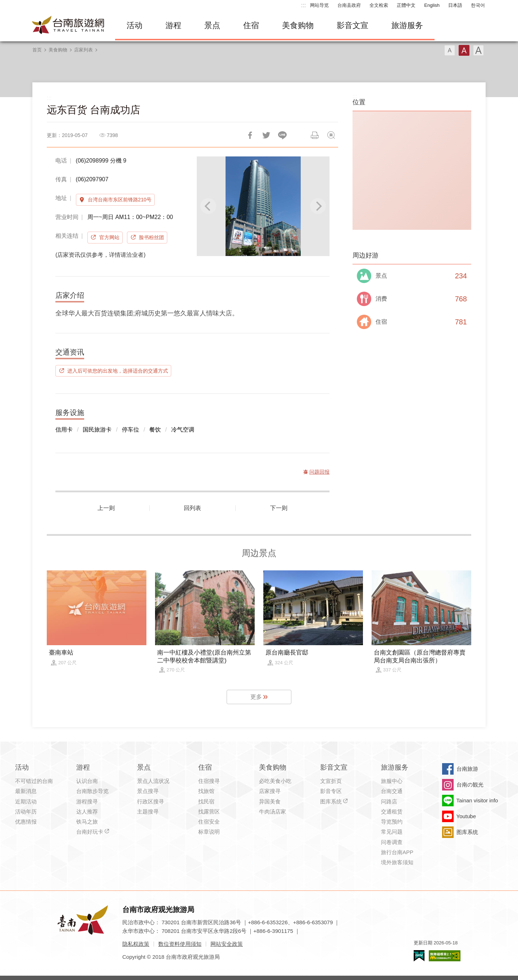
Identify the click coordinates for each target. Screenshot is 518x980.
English (432, 5)
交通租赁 (392, 812)
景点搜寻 (148, 791)
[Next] (318, 206)
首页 (37, 50)
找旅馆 (206, 791)
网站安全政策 (227, 944)
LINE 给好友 (282, 135)
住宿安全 (209, 822)
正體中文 (406, 5)
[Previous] (208, 206)
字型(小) (450, 50)
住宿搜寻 (209, 781)
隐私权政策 (136, 944)
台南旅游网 (68, 26)
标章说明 (209, 832)
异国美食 (270, 801)
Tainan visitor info (477, 800)
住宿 (251, 25)
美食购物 (298, 25)
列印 (315, 135)
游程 (173, 25)
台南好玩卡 (90, 832)
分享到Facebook (250, 135)
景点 (212, 25)
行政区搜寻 (151, 801)
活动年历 (26, 812)
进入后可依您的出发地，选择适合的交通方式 (118, 371)
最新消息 (26, 791)
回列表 (192, 508)
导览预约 (392, 822)
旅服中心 (392, 781)
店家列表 (83, 50)
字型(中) (464, 50)
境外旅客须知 (397, 862)
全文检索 (379, 5)
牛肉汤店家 (272, 812)
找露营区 (209, 812)
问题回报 (331, 135)
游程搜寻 (87, 801)
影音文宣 (353, 25)
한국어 (478, 5)
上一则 (106, 508)
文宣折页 (331, 781)
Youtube (466, 816)
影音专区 (331, 791)
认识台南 (87, 781)
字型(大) (478, 50)
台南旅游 (467, 769)
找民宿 (206, 801)
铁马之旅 (87, 822)
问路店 (389, 801)
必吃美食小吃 (275, 781)
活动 (135, 25)
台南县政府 (349, 5)
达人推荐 (87, 812)
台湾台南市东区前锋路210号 (120, 200)
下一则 (279, 508)
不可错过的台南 (34, 781)
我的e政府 (419, 956)
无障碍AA (445, 956)
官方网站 (109, 237)
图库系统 (331, 801)
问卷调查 (392, 842)
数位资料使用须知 (180, 944)
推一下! (266, 135)
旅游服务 (407, 25)
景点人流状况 (153, 781)
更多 (256, 697)
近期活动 (26, 801)
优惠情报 (26, 822)
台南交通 (392, 791)
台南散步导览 (92, 791)
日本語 (455, 5)
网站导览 (319, 5)
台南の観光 (470, 785)
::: (303, 5)
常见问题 (392, 832)
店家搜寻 (270, 791)
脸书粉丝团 (151, 237)
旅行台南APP (397, 852)
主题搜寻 (148, 812)
